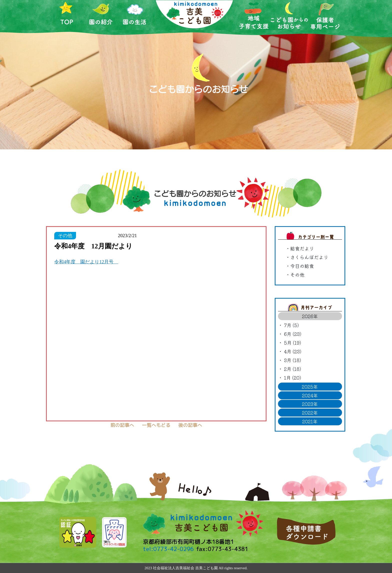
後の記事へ (190, 425)
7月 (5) (291, 325)
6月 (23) (293, 334)
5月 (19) (292, 342)
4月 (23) (293, 351)
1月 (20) (292, 377)
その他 (297, 275)
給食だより (302, 248)
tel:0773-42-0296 (168, 549)
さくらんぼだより (309, 257)
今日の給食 (302, 266)
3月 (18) (292, 360)
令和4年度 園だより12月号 (86, 262)
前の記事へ (122, 425)
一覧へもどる (156, 425)
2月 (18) (292, 369)
